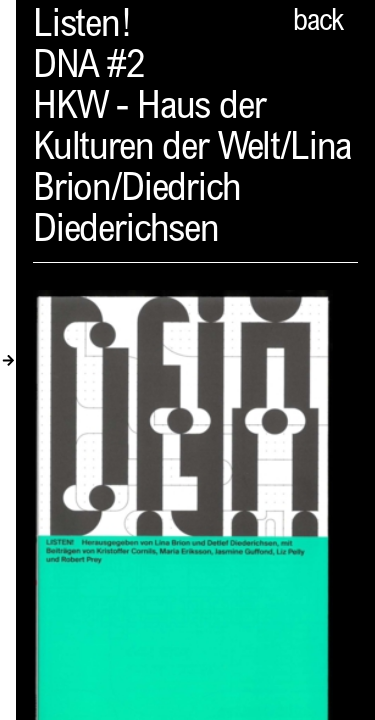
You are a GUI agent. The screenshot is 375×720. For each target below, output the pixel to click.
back (318, 23)
